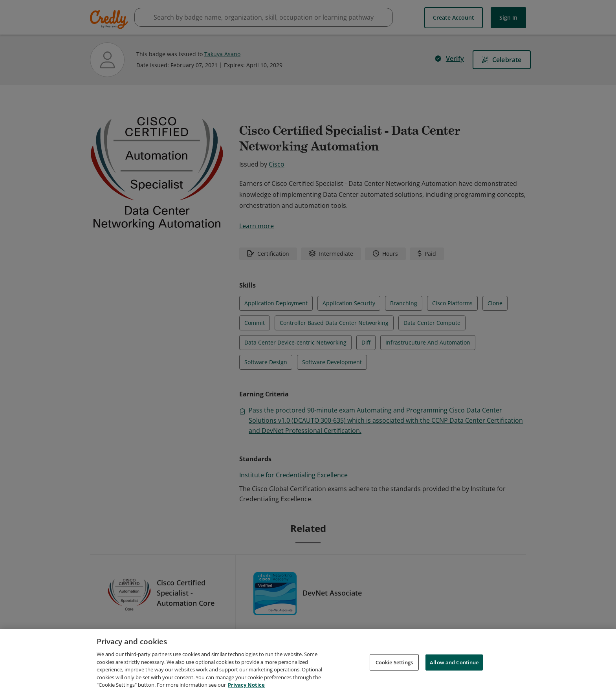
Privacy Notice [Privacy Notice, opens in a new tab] (246, 688)
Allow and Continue (454, 665)
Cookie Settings (394, 665)
